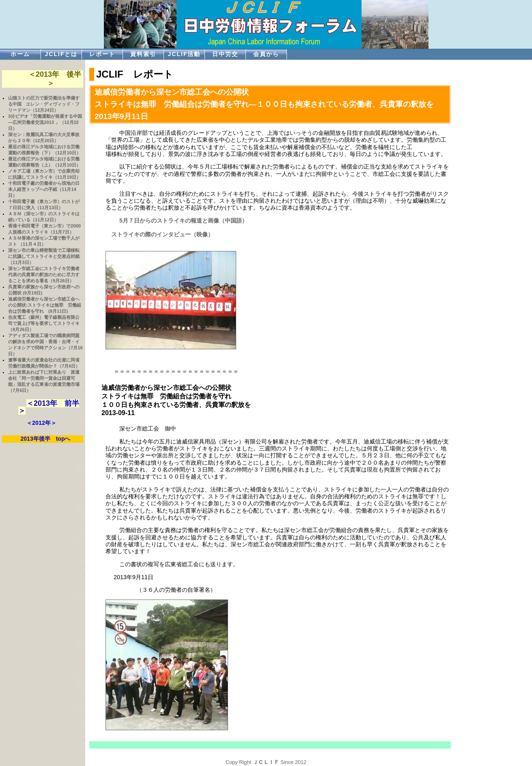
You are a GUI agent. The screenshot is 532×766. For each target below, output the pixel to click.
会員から (266, 54)
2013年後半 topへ (46, 439)
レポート (102, 54)
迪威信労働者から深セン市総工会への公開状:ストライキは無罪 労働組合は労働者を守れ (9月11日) (45, 305)
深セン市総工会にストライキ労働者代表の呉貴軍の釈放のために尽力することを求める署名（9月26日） (44, 275)
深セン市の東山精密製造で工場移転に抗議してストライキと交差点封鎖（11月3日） (44, 256)
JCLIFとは (61, 54)
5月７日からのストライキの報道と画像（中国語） (181, 221)
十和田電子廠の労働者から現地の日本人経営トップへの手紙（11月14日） (44, 189)
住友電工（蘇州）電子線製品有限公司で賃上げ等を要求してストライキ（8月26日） (44, 323)
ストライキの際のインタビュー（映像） (159, 234)
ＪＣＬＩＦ (266, 762)
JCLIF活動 (184, 54)
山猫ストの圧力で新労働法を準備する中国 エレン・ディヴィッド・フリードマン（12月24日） (44, 104)
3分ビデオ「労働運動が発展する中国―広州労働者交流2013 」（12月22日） (45, 122)
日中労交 (225, 54)
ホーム (20, 54)
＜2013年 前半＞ (49, 407)
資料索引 (143, 54)
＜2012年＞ (41, 423)
